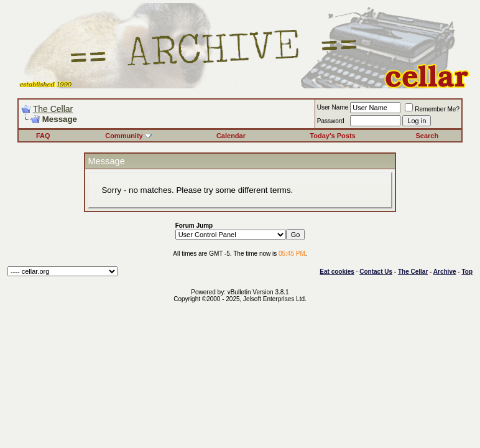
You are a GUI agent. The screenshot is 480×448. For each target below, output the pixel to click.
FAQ (43, 136)
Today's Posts (332, 136)
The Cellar (53, 109)
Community (128, 136)
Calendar (231, 136)
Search (427, 136)
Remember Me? (432, 109)
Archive (445, 272)
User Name (333, 107)
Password (331, 121)
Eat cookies (337, 272)
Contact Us (376, 272)
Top (467, 272)
